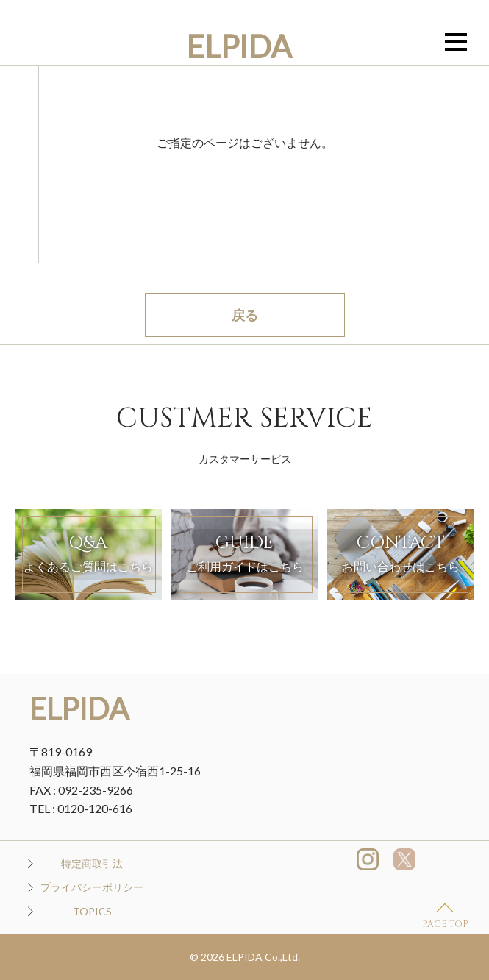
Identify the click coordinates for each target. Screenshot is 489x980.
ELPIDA (239, 46)
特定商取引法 (92, 863)
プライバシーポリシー (92, 887)
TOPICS (92, 911)
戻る (245, 315)
